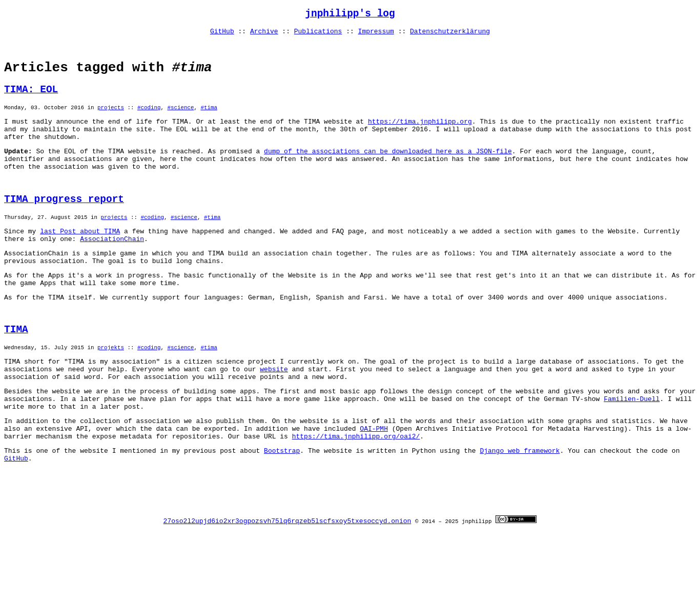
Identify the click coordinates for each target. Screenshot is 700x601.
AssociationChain (112, 271)
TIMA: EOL (31, 101)
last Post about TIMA (80, 262)
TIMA (16, 373)
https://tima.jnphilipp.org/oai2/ (356, 495)
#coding (149, 121)
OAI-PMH (374, 486)
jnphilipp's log (350, 15)
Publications (318, 35)
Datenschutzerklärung (450, 35)
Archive (264, 35)
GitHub (222, 35)
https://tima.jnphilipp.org (420, 137)
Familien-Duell (632, 452)
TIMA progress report (64, 226)
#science (180, 121)
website (274, 417)
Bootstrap (282, 511)
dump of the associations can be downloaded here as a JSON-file (388, 171)
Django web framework (520, 511)
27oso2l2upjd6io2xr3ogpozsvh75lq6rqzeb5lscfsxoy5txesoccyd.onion (287, 592)
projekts (111, 393)
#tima (209, 121)
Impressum (376, 35)
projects (111, 121)
